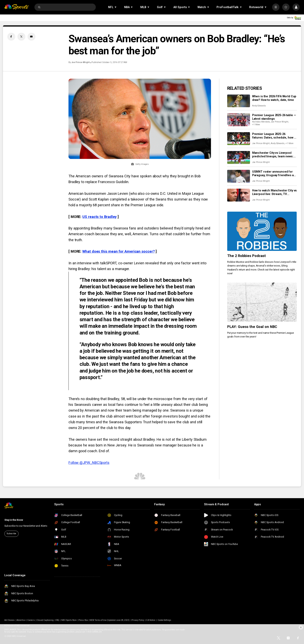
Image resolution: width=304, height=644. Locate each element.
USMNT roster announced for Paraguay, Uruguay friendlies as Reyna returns (274, 173)
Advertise (21, 620)
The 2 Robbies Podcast (247, 256)
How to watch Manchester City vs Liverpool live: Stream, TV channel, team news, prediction (274, 192)
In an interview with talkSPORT (92, 263)
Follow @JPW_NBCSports (89, 463)
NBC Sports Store (69, 620)
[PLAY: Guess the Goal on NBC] (262, 302)
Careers (31, 620)
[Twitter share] (21, 37)
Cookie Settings (164, 620)
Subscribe (11, 534)
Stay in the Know (14, 520)
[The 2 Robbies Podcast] (262, 231)
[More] (276, 7)
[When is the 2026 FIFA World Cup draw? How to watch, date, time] (239, 101)
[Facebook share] (11, 37)
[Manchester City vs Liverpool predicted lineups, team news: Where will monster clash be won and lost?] (239, 157)
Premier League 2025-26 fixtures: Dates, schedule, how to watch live (274, 136)
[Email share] (31, 37)
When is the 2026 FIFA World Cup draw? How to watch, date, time (274, 98)
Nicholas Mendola (261, 122)
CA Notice (151, 620)
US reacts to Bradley (99, 217)
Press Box (83, 620)
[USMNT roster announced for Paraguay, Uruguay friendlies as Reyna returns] (239, 176)
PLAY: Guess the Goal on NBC (252, 327)
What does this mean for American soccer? (118, 251)
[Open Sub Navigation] (116, 7)
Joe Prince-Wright (81, 62)
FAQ (57, 620)
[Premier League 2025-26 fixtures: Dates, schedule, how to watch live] (239, 139)
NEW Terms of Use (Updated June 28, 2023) (110, 620)
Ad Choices (10, 620)
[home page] (17, 7)
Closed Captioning (45, 620)
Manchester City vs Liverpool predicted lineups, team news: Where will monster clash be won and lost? (274, 155)
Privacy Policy (138, 620)
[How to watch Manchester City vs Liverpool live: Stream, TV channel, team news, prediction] (239, 195)
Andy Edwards (259, 106)
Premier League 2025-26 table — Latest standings (274, 117)
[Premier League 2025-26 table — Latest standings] (239, 120)
